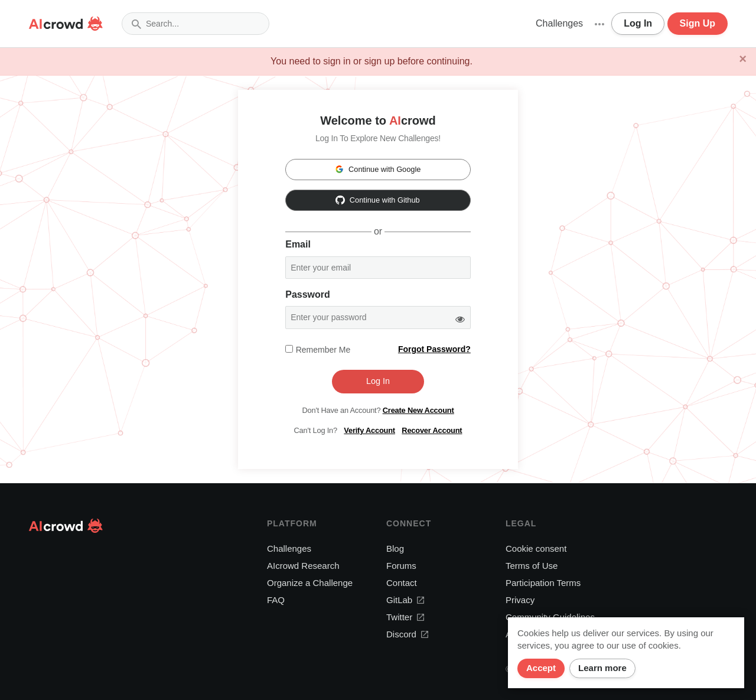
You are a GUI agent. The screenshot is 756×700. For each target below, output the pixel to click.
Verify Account (369, 430)
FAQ (276, 600)
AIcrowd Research (303, 566)
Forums (401, 566)
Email (298, 244)
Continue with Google (378, 169)
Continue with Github (377, 200)
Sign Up (698, 23)
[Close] (743, 59)
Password (308, 294)
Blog (395, 548)
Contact (402, 583)
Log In (638, 23)
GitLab (405, 600)
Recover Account (432, 430)
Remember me (323, 350)
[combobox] (195, 24)
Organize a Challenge (310, 583)
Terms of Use (532, 566)
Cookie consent (536, 548)
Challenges (559, 23)
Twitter (405, 617)
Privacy (520, 600)
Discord (407, 634)
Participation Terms (543, 583)
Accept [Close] (541, 668)
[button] (599, 24)
